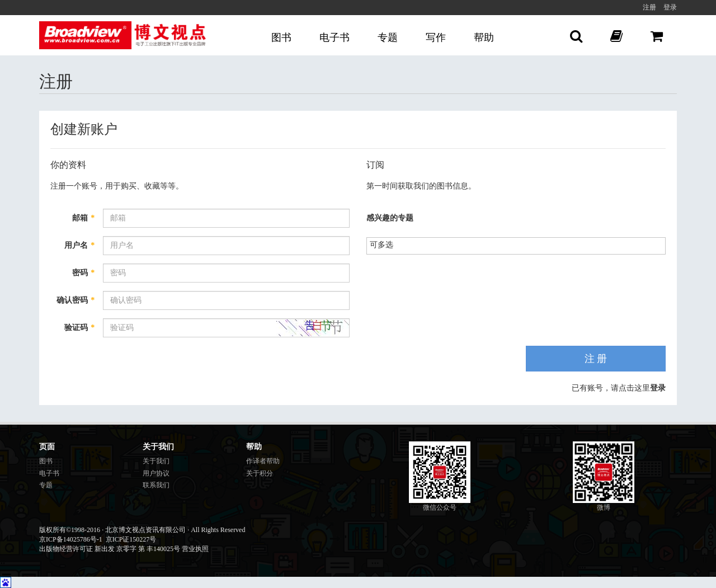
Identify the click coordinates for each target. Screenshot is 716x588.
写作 (436, 37)
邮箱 (83, 218)
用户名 (79, 245)
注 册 (596, 359)
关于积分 (260, 473)
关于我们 (156, 461)
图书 (281, 37)
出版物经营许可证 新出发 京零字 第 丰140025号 (110, 549)
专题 (388, 37)
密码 (83, 273)
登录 (670, 7)
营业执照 (195, 549)
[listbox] (386, 245)
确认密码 (76, 300)
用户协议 (156, 473)
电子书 (335, 37)
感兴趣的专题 (390, 218)
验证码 (79, 328)
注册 (649, 7)
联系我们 (156, 485)
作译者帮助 (263, 461)
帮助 (484, 37)
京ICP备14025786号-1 (71, 539)
